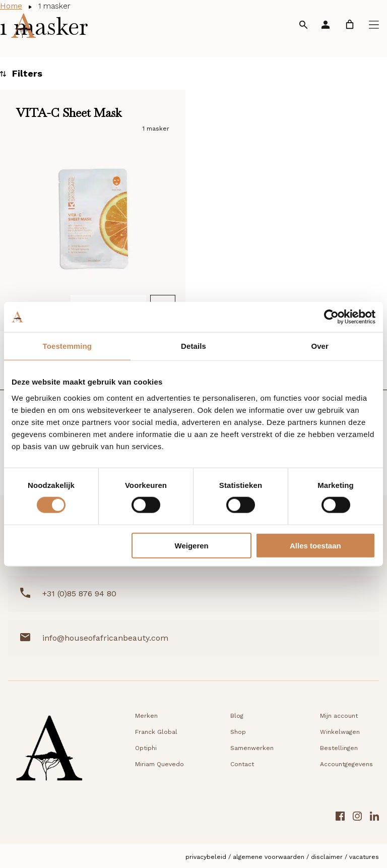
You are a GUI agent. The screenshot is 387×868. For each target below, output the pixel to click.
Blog (237, 716)
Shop (238, 732)
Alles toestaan (315, 545)
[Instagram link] (357, 817)
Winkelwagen (340, 732)
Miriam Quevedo (159, 764)
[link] (350, 24)
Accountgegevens (346, 764)
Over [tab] (320, 346)
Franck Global (156, 732)
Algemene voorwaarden (269, 856)
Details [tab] (193, 346)
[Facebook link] (340, 817)
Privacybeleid (206, 856)
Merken (146, 716)
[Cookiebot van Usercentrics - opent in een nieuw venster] (331, 317)
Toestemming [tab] (68, 346)
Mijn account (339, 716)
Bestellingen (339, 748)
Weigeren (192, 545)
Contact (242, 764)
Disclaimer (327, 856)
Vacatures (364, 856)
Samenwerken (252, 748)
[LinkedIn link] (374, 817)
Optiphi (146, 748)
